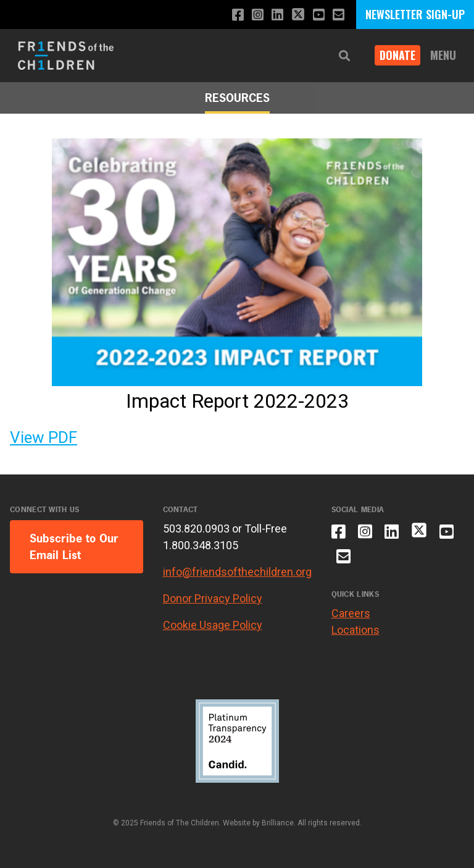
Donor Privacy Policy (213, 598)
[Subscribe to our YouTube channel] (319, 15)
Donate (397, 55)
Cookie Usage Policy (213, 625)
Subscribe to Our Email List (74, 547)
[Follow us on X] (298, 16)
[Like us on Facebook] (238, 15)
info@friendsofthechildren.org (237, 572)
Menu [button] (443, 55)
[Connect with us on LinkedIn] (277, 15)
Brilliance (278, 823)
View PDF (44, 437)
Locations (355, 630)
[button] (344, 56)
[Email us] (339, 15)
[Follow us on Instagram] (258, 15)
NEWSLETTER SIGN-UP (415, 14)
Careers (351, 613)
